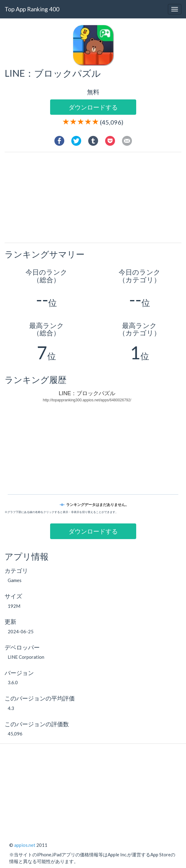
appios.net (25, 845)
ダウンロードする (93, 107)
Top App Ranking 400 (32, 9)
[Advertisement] (98, 198)
